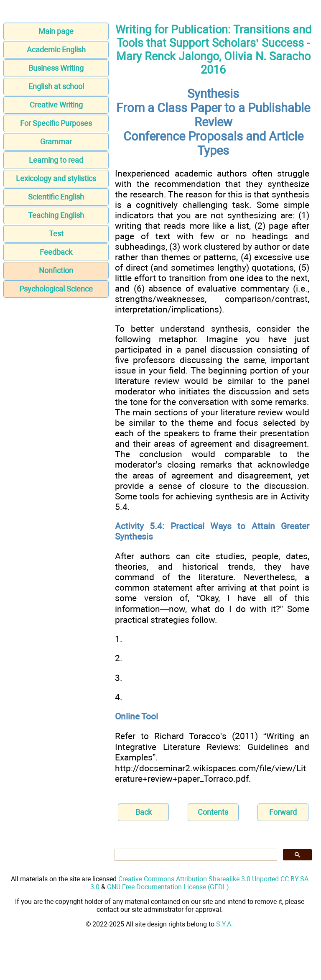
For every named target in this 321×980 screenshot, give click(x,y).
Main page (56, 31)
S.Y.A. (224, 924)
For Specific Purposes (56, 123)
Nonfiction (56, 270)
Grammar (56, 142)
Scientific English (56, 197)
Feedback (56, 252)
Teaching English (56, 215)
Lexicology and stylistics (56, 178)
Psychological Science (56, 289)
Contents (213, 812)
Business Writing (56, 68)
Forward (283, 812)
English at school (56, 86)
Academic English (56, 50)
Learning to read (56, 160)
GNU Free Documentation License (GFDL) (168, 887)
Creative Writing (56, 105)
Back (144, 812)
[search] (195, 855)
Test (56, 234)
